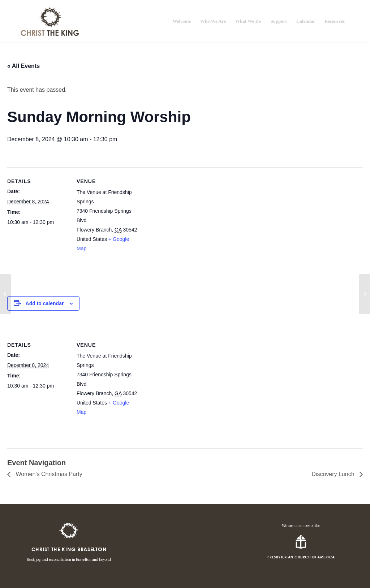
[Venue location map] (184, 229)
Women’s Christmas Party (48, 474)
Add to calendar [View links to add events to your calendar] (45, 303)
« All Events (23, 66)
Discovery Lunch (334, 474)
